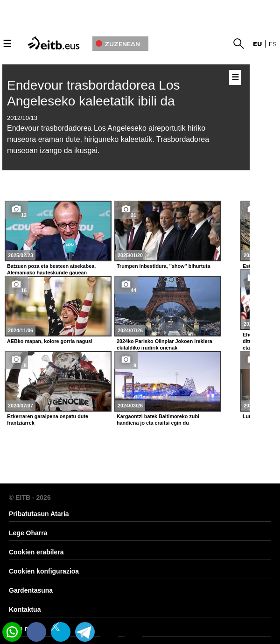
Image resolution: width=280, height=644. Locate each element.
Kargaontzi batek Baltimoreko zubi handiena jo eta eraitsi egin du (158, 420)
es (273, 44)
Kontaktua (25, 609)
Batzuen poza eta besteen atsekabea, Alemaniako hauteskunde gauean (51, 269)
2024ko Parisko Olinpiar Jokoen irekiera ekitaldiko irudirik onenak (164, 344)
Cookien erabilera (36, 552)
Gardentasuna (31, 590)
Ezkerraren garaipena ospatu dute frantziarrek (48, 420)
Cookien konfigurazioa (44, 571)
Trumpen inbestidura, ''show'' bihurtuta (163, 266)
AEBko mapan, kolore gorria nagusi (50, 341)
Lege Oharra (28, 533)
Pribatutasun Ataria (39, 514)
